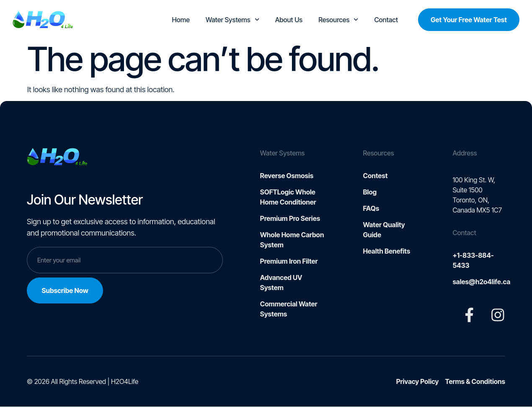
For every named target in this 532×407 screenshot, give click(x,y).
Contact (386, 20)
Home (181, 20)
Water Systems (232, 19)
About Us (289, 20)
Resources (338, 19)
